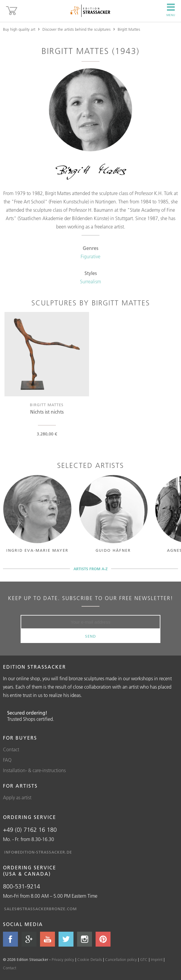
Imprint (157, 959)
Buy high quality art (19, 29)
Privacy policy (63, 959)
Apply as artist (17, 797)
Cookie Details (90, 959)
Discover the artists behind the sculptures (76, 29)
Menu (171, 10)
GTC (144, 959)
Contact (11, 749)
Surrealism (90, 282)
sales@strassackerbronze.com (40, 909)
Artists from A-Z (90, 569)
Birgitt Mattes (129, 29)
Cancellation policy (121, 959)
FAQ (7, 760)
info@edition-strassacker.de (38, 852)
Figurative (90, 256)
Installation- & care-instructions (34, 770)
